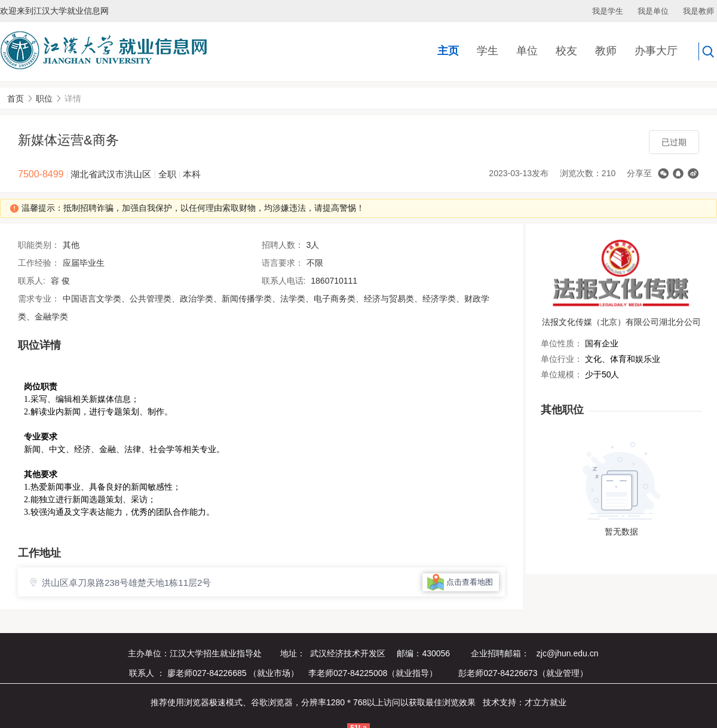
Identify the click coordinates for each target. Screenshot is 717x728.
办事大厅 (656, 51)
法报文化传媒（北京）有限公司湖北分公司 (621, 322)
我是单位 (653, 11)
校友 (566, 51)
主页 (448, 51)
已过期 (674, 142)
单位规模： (562, 374)
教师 (606, 51)
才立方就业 (546, 702)
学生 (488, 51)
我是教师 (698, 11)
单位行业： (562, 359)
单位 (527, 51)
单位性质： (562, 343)
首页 (16, 99)
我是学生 (608, 11)
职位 (44, 99)
